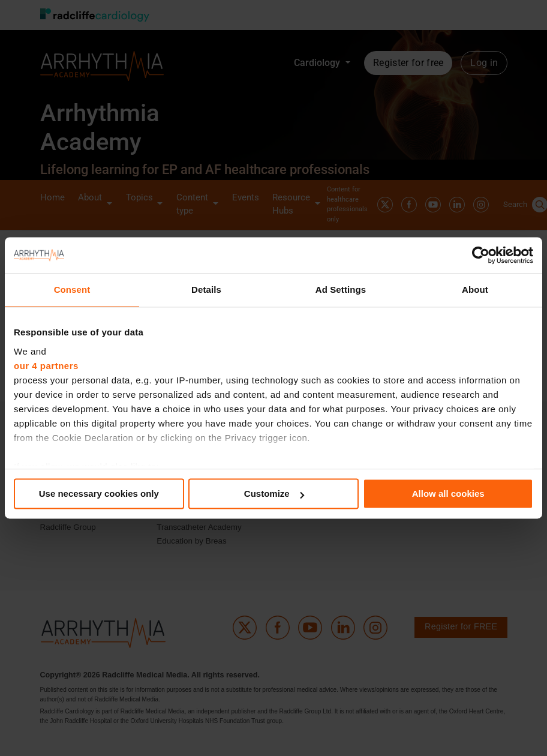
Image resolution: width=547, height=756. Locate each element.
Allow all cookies (448, 493)
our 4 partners (46, 366)
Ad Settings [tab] (341, 289)
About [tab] (475, 289)
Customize (274, 493)
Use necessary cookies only (99, 493)
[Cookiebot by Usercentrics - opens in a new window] (481, 255)
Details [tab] (206, 289)
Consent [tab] (72, 289)
